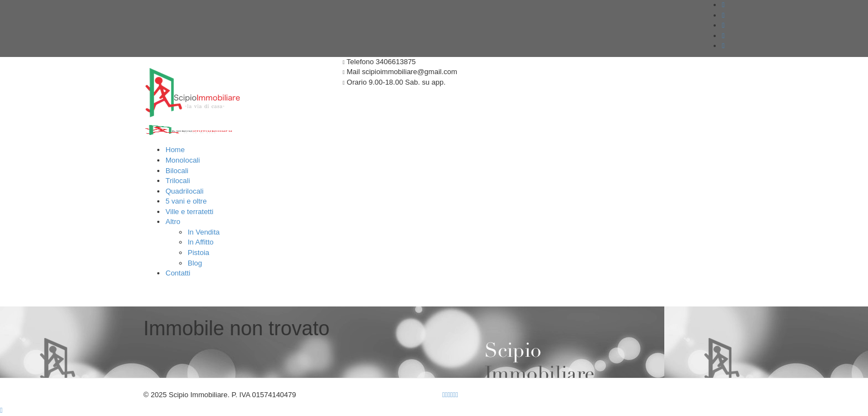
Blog (195, 263)
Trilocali (178, 181)
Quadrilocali (185, 191)
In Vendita (204, 232)
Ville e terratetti (189, 212)
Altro (173, 222)
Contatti (178, 273)
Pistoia (198, 253)
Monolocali (183, 160)
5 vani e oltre (186, 201)
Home (175, 150)
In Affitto (201, 242)
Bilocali (177, 171)
